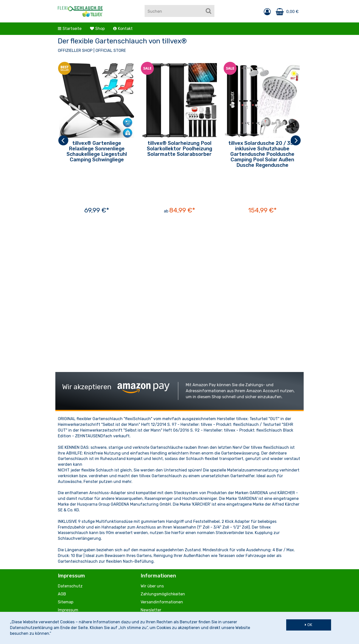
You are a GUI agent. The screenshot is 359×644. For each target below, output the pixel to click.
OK (310, 625)
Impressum (68, 610)
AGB (62, 594)
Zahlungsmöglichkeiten (163, 594)
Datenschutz (70, 586)
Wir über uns (152, 586)
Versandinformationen (162, 602)
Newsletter (151, 610)
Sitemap (66, 602)
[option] (97, 140)
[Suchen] (208, 11)
